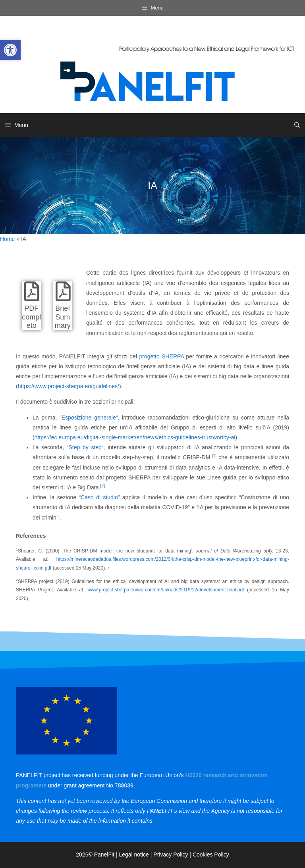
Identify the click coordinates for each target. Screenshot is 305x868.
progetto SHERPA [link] (161, 356)
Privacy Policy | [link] (173, 855)
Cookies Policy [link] (211, 855)
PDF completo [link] (31, 317)
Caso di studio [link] (99, 497)
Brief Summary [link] (63, 317)
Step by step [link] (85, 447)
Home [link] (7, 239)
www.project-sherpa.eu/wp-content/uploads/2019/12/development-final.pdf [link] (166, 590)
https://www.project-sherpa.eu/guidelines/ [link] (69, 386)
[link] (10, 50)
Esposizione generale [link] (89, 418)
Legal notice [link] (134, 855)
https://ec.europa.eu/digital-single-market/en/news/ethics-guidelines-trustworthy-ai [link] (135, 437)
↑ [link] (109, 568)
